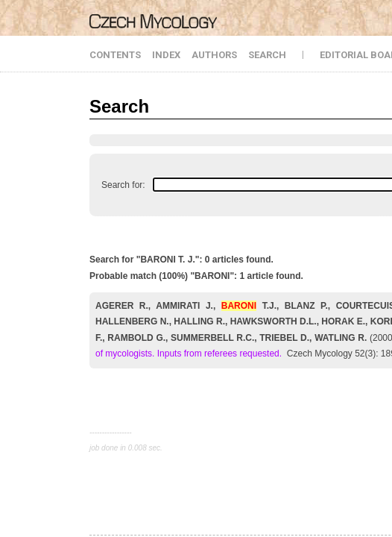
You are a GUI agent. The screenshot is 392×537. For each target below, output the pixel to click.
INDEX (166, 55)
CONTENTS (115, 55)
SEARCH (267, 55)
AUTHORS (214, 55)
